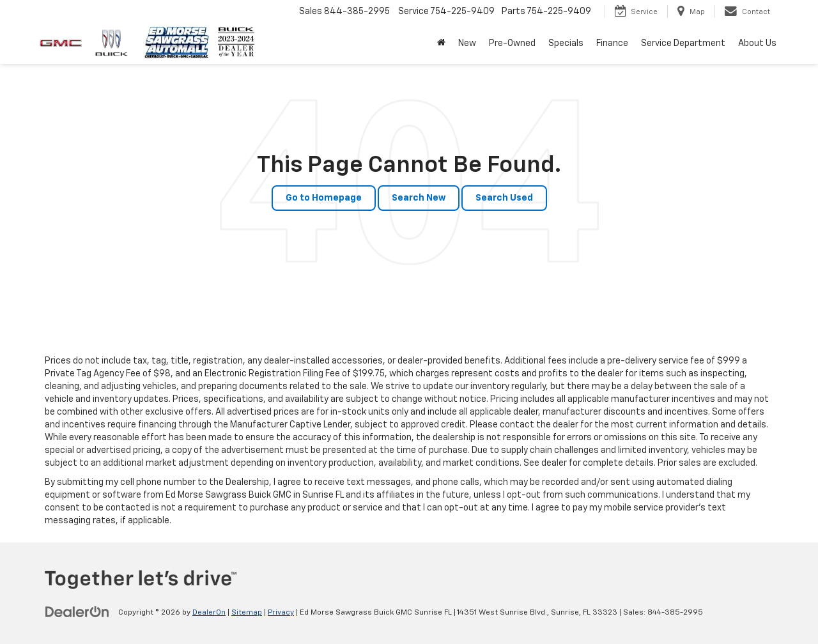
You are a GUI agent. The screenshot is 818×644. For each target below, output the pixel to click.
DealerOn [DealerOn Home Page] (209, 613)
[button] (441, 43)
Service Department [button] (683, 43)
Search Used (504, 198)
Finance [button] (612, 43)
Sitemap (247, 613)
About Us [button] (757, 43)
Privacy (281, 613)
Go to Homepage (324, 198)
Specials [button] (566, 43)
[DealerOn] (77, 612)
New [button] (467, 43)
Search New (419, 198)
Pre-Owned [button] (512, 43)
